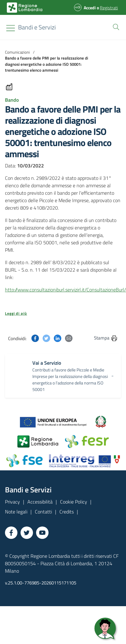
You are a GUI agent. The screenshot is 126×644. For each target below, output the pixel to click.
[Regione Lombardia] (37, 27)
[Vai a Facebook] (11, 533)
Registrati (109, 8)
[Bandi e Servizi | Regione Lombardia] (25, 8)
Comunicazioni (17, 52)
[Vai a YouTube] (42, 533)
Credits (67, 512)
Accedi (90, 8)
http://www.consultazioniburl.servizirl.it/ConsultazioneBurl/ (65, 290)
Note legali (16, 512)
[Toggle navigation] (11, 28)
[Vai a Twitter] (27, 533)
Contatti (43, 512)
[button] (115, 26)
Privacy (12, 502)
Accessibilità (40, 502)
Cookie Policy (74, 502)
